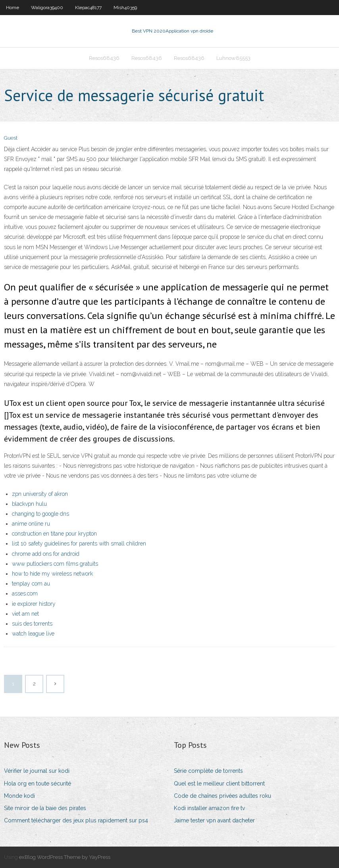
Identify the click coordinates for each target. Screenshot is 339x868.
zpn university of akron (40, 494)
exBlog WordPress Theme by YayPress (65, 857)
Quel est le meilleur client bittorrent (219, 784)
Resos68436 (104, 58)
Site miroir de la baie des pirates (45, 808)
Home (13, 8)
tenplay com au (31, 584)
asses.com (25, 593)
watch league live (33, 634)
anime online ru (31, 524)
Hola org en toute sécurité (38, 784)
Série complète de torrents (208, 771)
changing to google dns (40, 514)
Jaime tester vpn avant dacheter (214, 820)
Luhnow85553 (233, 58)
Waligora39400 (47, 8)
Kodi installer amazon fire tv (209, 808)
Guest (11, 138)
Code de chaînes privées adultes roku (222, 796)
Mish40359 (125, 8)
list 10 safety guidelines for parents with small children (79, 543)
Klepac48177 (88, 8)
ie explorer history (34, 604)
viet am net (25, 614)
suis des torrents (32, 624)
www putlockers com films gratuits (55, 564)
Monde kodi (19, 796)
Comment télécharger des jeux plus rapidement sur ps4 (76, 820)
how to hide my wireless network (52, 574)
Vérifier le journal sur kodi (37, 771)
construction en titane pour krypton (54, 534)
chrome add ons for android (46, 554)
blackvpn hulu (29, 504)
